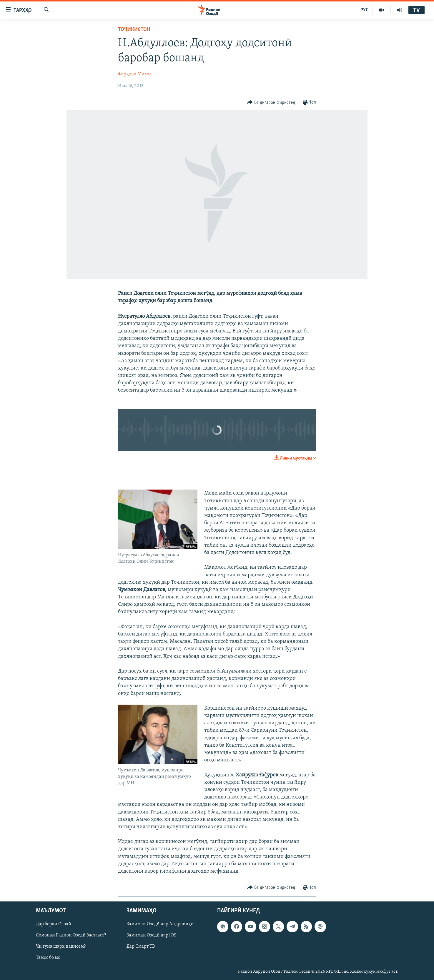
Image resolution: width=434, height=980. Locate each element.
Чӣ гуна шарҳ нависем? (61, 947)
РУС (364, 10)
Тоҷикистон (134, 30)
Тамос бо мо (48, 958)
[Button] (271, 103)
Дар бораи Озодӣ (54, 924)
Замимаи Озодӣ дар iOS (152, 936)
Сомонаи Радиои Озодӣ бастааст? (71, 936)
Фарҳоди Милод (135, 74)
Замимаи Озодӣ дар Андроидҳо (160, 924)
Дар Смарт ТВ (141, 947)
